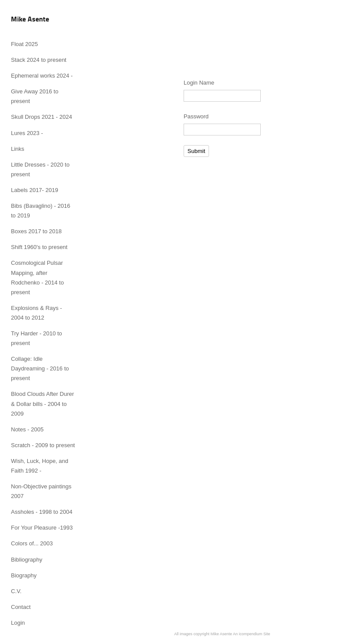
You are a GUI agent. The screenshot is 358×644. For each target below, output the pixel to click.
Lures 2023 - (27, 133)
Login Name (199, 83)
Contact (21, 607)
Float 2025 (24, 44)
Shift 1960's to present (39, 247)
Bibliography (27, 560)
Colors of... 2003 (32, 543)
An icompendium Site (252, 634)
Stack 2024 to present (39, 60)
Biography (24, 575)
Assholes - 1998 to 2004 (42, 512)
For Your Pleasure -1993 (42, 528)
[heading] (30, 20)
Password (196, 116)
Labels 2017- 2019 (35, 190)
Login (18, 623)
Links (18, 149)
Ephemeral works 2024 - (42, 76)
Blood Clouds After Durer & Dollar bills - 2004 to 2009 (43, 404)
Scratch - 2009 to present (43, 445)
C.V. (16, 591)
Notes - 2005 (27, 429)
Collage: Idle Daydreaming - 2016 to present (40, 368)
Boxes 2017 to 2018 (36, 231)
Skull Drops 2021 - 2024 (41, 117)
